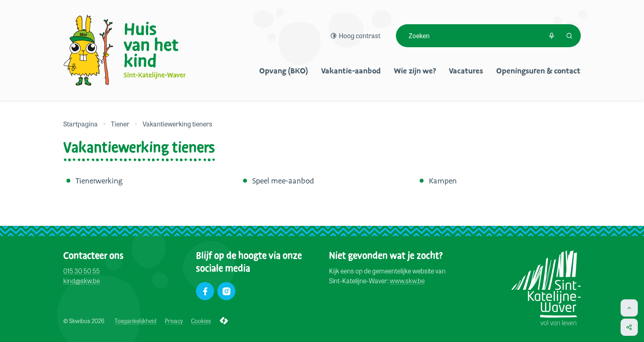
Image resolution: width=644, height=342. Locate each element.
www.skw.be (407, 281)
